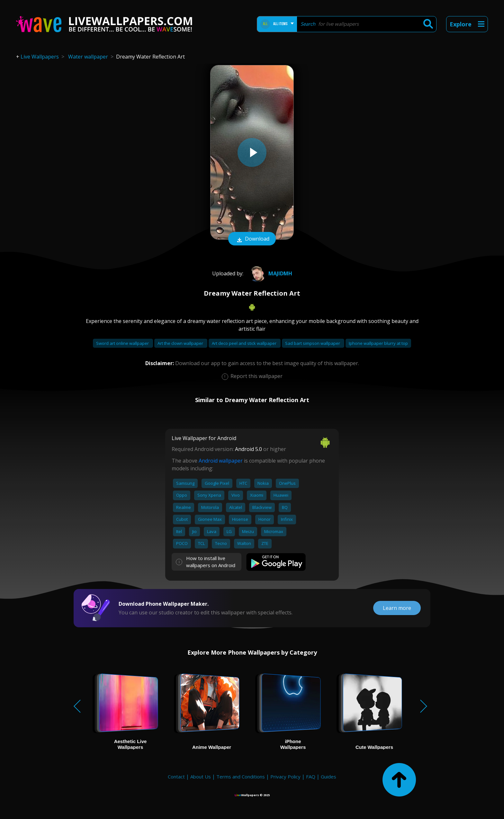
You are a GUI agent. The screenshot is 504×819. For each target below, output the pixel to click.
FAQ (311, 777)
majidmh (270, 273)
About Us (201, 777)
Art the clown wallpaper (181, 343)
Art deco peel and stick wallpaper (245, 343)
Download (252, 239)
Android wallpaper (221, 461)
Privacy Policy (285, 777)
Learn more (397, 608)
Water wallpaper (88, 57)
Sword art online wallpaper (123, 343)
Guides (328, 777)
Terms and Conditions (241, 777)
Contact (176, 777)
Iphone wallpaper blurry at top (378, 343)
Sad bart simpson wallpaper (313, 343)
